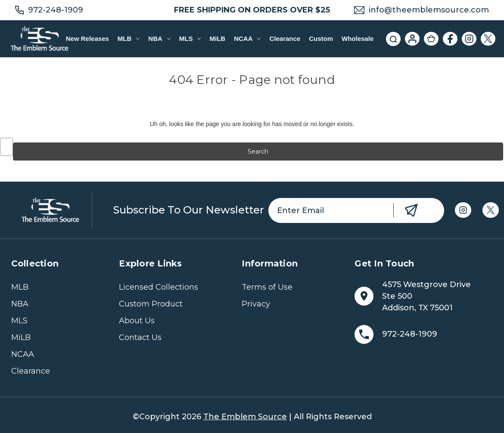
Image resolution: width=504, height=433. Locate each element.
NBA (159, 39)
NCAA (247, 39)
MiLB (217, 39)
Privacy (256, 304)
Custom (321, 39)
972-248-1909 (56, 10)
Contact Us (140, 337)
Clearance (285, 39)
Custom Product (151, 304)
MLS (190, 39)
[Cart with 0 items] (431, 39)
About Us (137, 321)
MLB (129, 39)
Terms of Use (267, 287)
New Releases (87, 39)
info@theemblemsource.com (429, 10)
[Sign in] (412, 39)
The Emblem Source (245, 417)
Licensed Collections (159, 287)
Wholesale (358, 39)
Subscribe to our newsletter (189, 210)
